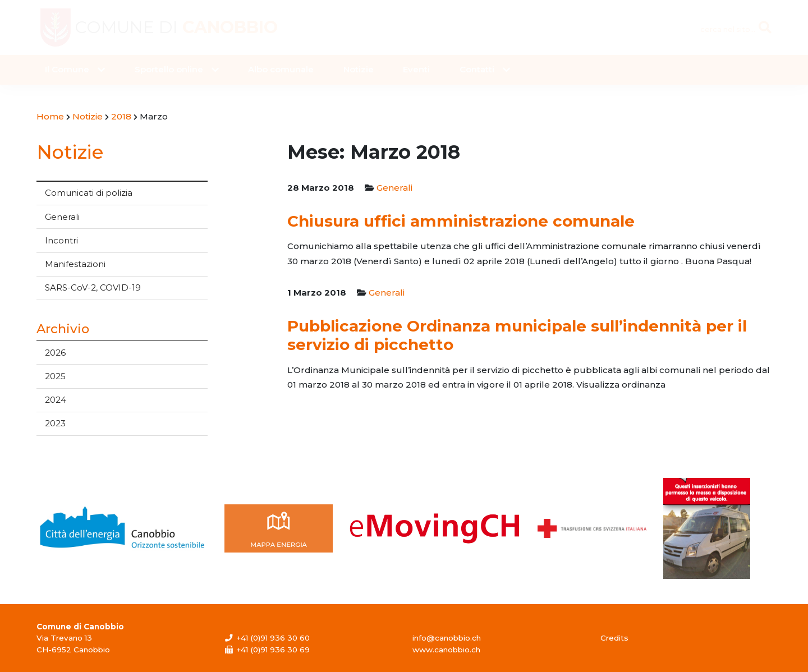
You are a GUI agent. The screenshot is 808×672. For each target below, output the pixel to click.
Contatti (477, 69)
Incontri (61, 240)
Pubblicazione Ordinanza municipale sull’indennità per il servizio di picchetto (517, 335)
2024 (56, 400)
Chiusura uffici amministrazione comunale (461, 221)
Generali (62, 217)
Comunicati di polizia (89, 193)
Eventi (416, 69)
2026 (55, 353)
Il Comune (67, 69)
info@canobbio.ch (447, 638)
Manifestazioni (75, 264)
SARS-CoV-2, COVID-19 (93, 287)
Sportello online (169, 69)
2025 (55, 376)
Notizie (359, 69)
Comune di (176, 27)
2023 (55, 423)
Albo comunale (281, 69)
